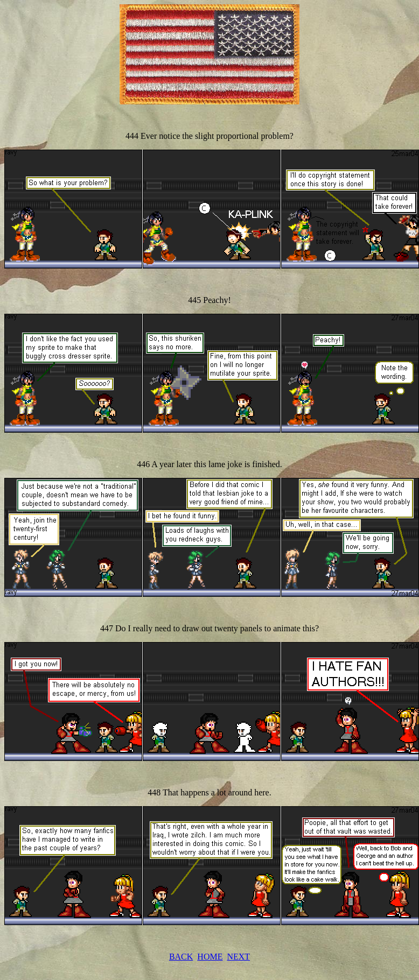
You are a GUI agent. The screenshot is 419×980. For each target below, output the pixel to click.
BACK (181, 957)
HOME (210, 957)
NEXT (238, 957)
